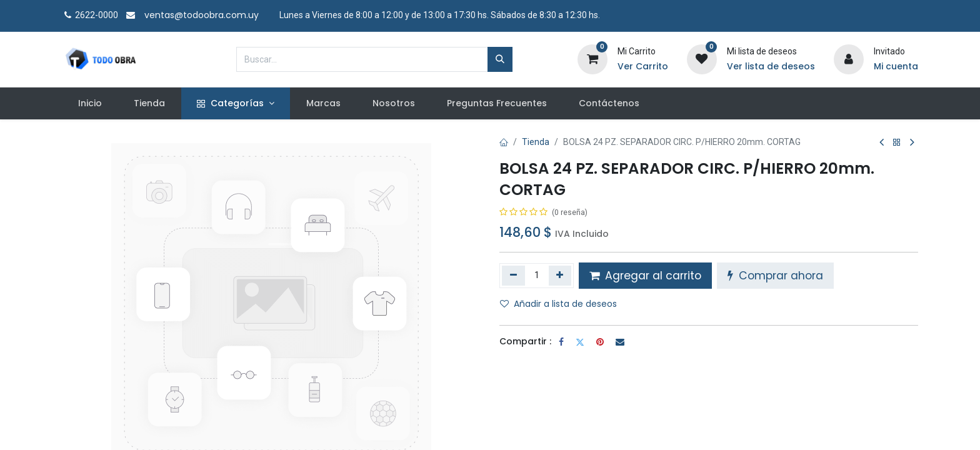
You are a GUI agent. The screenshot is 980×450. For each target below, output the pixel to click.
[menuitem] (90, 104)
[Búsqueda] (500, 59)
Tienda (536, 142)
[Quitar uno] (513, 276)
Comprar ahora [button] (775, 276)
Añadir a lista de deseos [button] (558, 304)
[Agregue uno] (560, 276)
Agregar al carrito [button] (645, 276)
